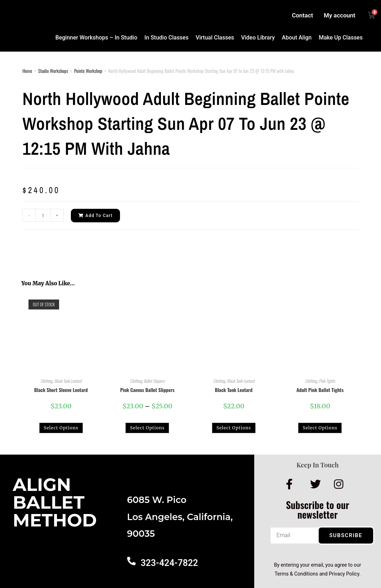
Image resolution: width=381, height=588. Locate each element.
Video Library (258, 38)
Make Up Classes (341, 38)
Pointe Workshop (88, 71)
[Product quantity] (43, 215)
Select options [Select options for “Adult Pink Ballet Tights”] (320, 428)
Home (27, 71)
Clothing (47, 381)
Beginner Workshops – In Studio (96, 38)
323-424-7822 (169, 563)
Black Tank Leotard (68, 381)
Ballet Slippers (154, 381)
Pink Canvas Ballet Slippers (147, 390)
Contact (303, 15)
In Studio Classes (167, 38)
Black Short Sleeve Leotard (61, 390)
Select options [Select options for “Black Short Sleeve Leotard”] (61, 428)
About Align (297, 38)
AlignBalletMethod (55, 502)
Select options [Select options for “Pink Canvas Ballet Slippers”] (147, 428)
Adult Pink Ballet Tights (320, 390)
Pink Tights (327, 381)
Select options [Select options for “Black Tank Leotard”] (234, 428)
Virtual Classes (215, 38)
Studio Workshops (53, 71)
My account (340, 15)
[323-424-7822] (131, 561)
